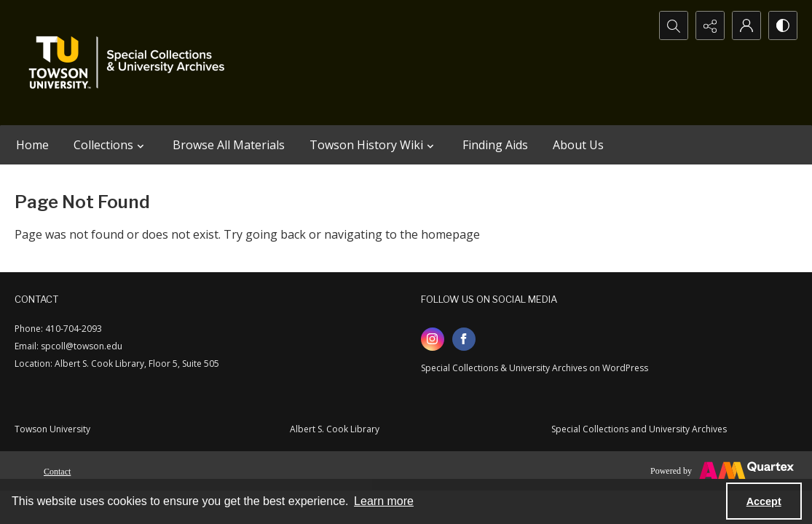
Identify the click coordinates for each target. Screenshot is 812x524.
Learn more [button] (384, 501)
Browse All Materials (229, 145)
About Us (578, 145)
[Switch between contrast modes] (783, 25)
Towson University (52, 429)
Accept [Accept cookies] (764, 501)
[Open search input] (674, 25)
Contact (57, 472)
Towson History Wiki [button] (374, 145)
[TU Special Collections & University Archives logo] (131, 63)
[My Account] (746, 25)
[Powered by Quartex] (722, 471)
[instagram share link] (433, 339)
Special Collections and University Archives (639, 429)
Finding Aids (495, 145)
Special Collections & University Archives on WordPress (535, 368)
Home (32, 145)
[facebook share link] (464, 339)
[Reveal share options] (710, 25)
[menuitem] (57, 470)
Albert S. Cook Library (335, 429)
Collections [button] (111, 145)
